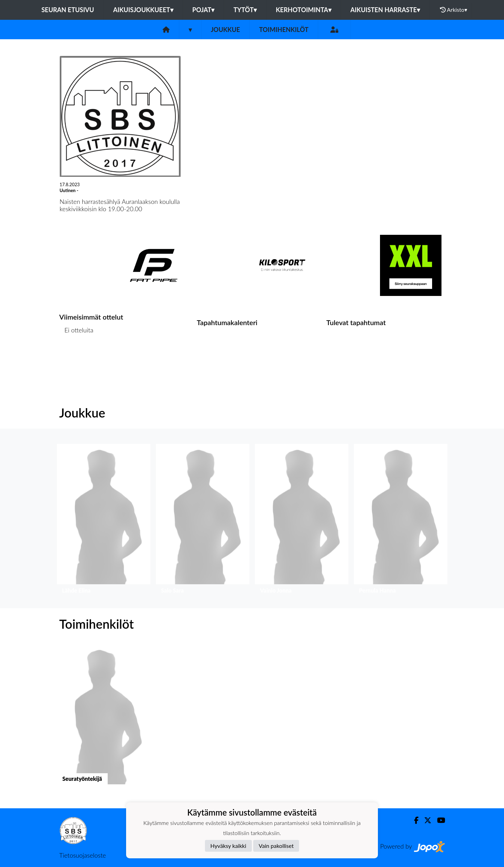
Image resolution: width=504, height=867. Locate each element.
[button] (104, 521)
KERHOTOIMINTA (304, 10)
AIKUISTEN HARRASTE (385, 10)
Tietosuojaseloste (83, 855)
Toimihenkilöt (284, 30)
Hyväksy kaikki (228, 846)
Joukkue (225, 30)
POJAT (204, 10)
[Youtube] (438, 820)
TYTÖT (245, 10)
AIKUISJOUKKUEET (143, 10)
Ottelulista (77, 357)
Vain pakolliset (276, 846)
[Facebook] (414, 820)
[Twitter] (425, 820)
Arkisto (454, 10)
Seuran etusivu (68, 10)
